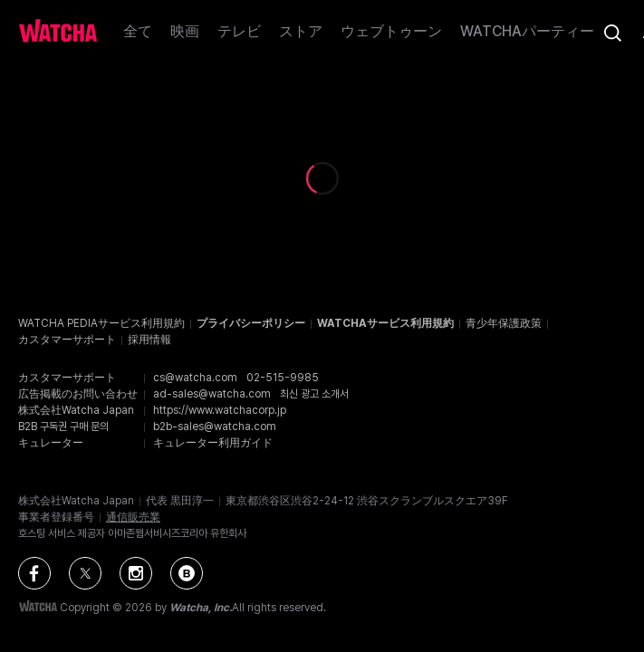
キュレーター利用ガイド (213, 443)
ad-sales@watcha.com (212, 394)
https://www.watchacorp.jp (220, 410)
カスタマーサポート (67, 340)
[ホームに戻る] (58, 33)
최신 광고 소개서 (314, 394)
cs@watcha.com (195, 378)
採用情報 (149, 340)
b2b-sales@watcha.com (215, 427)
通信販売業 (133, 517)
